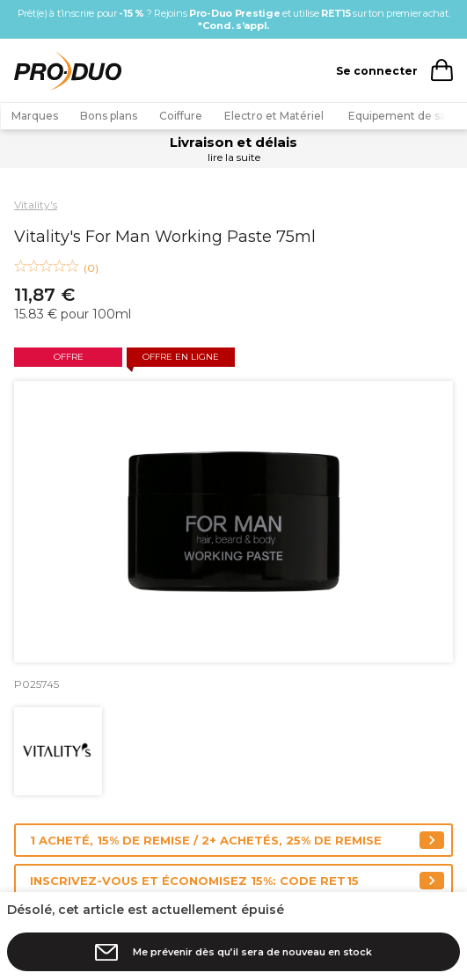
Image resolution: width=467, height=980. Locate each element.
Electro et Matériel (275, 116)
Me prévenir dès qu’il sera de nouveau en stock (252, 952)
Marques (35, 116)
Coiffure (181, 116)
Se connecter (377, 71)
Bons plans (109, 116)
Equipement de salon (405, 116)
